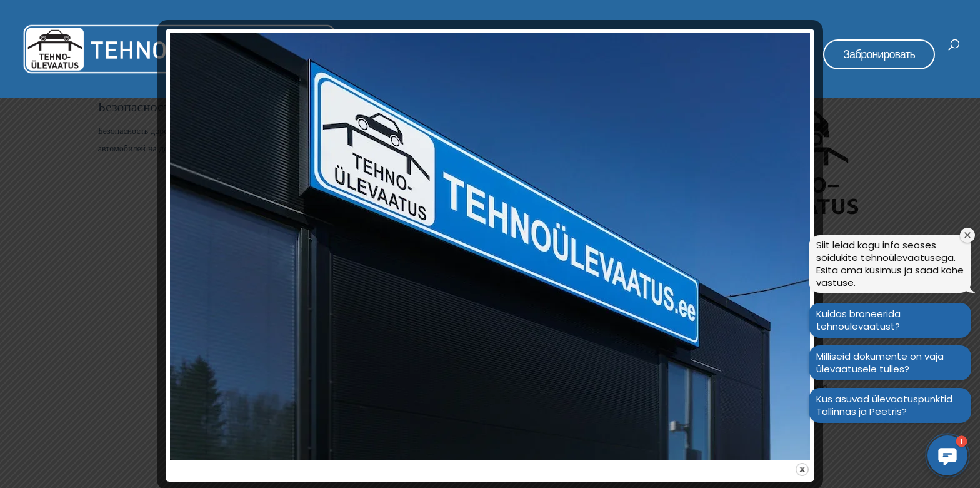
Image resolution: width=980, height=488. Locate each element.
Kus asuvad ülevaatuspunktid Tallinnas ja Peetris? (884, 405)
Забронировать (879, 54)
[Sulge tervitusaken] (967, 235)
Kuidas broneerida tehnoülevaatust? (858, 320)
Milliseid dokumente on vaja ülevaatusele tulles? (880, 363)
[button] (947, 455)
